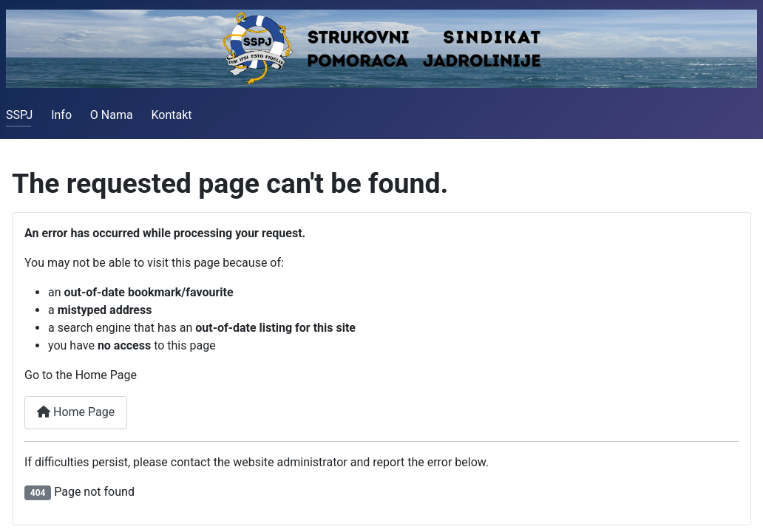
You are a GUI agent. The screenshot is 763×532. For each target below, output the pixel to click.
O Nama (112, 115)
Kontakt (171, 115)
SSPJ (19, 115)
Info (61, 115)
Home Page (76, 412)
